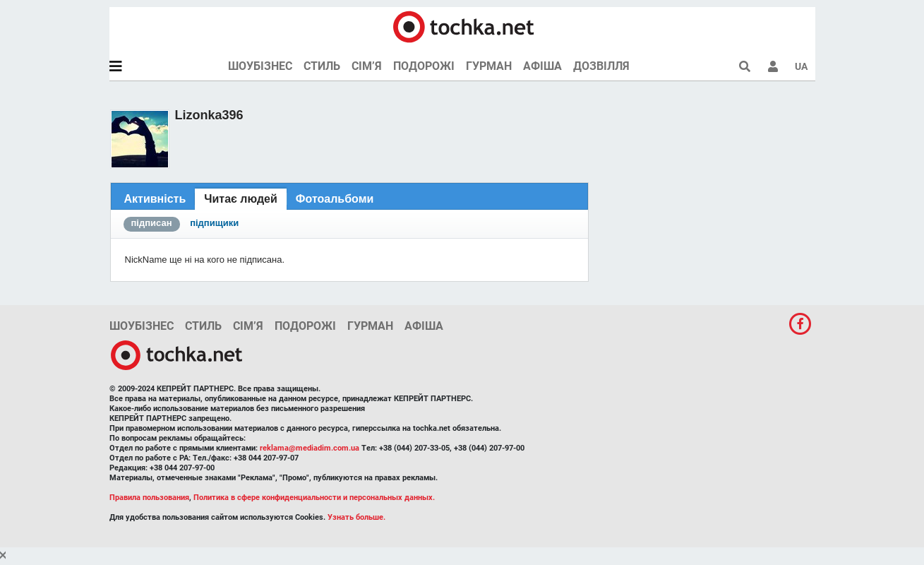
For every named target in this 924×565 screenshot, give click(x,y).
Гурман (489, 66)
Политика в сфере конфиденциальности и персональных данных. (314, 498)
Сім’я (367, 66)
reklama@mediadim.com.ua (310, 448)
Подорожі (424, 66)
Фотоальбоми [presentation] (335, 199)
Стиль (322, 66)
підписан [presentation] (152, 223)
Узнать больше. (356, 517)
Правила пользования (149, 498)
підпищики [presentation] (214, 223)
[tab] (155, 199)
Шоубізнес (260, 66)
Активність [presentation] (155, 199)
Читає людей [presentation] (241, 199)
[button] (773, 66)
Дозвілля (601, 66)
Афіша (542, 66)
